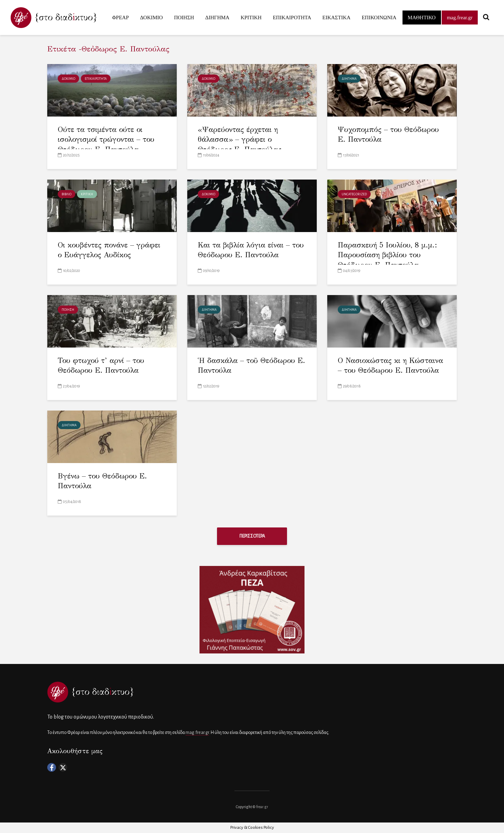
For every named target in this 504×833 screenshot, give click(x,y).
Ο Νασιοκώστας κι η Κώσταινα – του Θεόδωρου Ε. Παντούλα (391, 366)
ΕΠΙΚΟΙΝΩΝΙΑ (379, 17)
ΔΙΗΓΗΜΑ (217, 17)
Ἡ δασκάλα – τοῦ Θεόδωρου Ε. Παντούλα (251, 366)
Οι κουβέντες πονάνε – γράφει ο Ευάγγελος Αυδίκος (110, 250)
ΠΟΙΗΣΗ (184, 17)
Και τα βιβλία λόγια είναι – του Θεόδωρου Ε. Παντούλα (251, 250)
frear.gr (262, 807)
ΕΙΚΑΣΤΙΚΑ (336, 17)
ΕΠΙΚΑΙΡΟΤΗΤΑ (292, 17)
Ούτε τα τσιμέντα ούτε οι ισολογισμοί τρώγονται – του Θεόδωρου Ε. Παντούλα (106, 139)
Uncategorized (354, 194)
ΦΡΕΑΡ (120, 17)
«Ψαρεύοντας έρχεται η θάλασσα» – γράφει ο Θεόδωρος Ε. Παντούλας (240, 139)
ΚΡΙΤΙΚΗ (251, 17)
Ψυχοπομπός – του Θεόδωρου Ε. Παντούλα (388, 135)
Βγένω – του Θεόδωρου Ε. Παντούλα (103, 481)
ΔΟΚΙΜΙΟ (151, 17)
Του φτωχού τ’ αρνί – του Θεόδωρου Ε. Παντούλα (101, 366)
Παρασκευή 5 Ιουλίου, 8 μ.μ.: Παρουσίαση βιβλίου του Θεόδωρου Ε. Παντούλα (387, 255)
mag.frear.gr (460, 17)
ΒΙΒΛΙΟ (66, 194)
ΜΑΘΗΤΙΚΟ (422, 17)
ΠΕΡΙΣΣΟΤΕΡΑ (252, 536)
